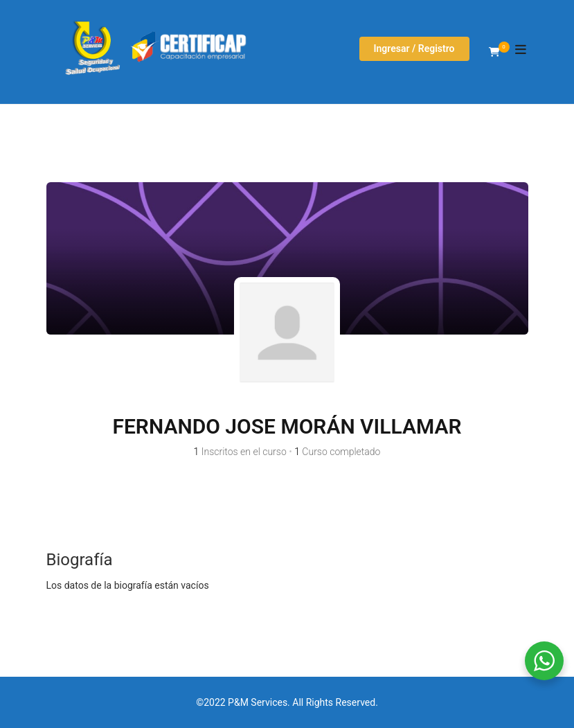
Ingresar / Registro (414, 48)
